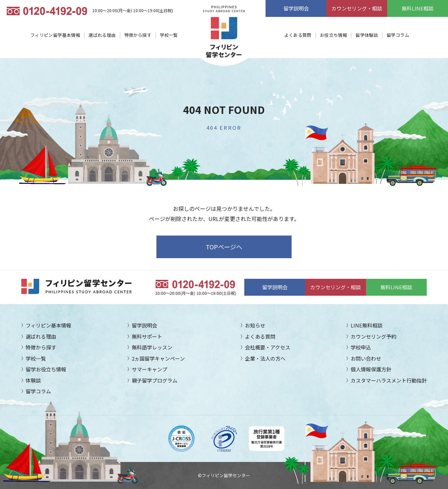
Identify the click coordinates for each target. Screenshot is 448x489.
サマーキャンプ (150, 369)
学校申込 (361, 347)
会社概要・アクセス (268, 347)
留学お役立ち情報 (46, 369)
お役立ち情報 (333, 35)
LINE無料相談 (367, 325)
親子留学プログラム (155, 380)
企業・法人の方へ (265, 358)
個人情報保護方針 (371, 369)
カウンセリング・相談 (357, 8)
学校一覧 (169, 35)
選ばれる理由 (102, 35)
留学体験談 (367, 35)
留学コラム (398, 35)
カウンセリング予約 (374, 336)
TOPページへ (224, 247)
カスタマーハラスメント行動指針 (389, 380)
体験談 (33, 380)
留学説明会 (296, 8)
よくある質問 (298, 35)
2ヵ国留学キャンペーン (158, 358)
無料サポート (147, 336)
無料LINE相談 (418, 8)
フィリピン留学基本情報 (55, 35)
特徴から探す (138, 35)
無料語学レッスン (152, 347)
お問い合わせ (366, 358)
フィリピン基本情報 (48, 325)
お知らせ (255, 325)
